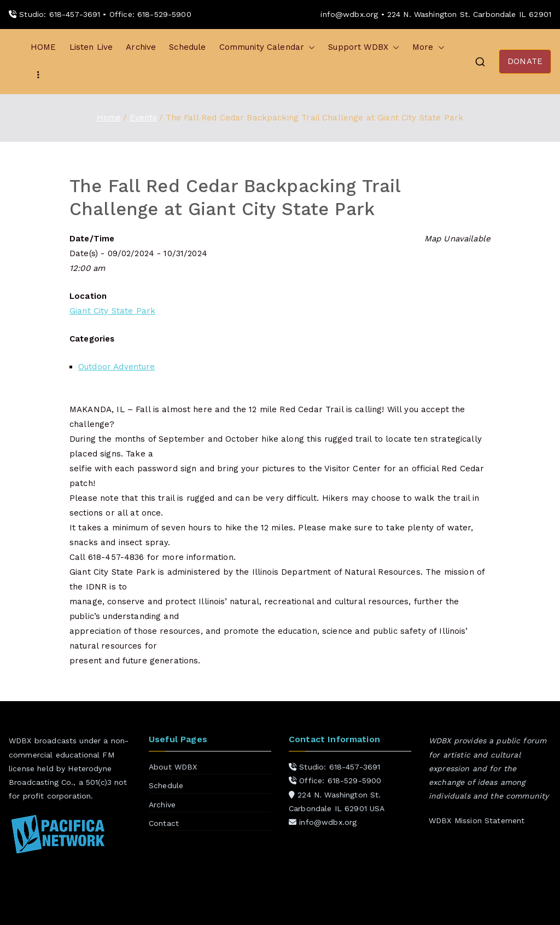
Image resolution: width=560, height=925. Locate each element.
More (428, 47)
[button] (310, 47)
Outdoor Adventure (117, 367)
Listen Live (91, 47)
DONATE (525, 61)
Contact (164, 823)
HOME (43, 47)
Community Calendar (267, 47)
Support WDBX (364, 47)
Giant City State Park (112, 311)
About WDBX (173, 767)
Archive (141, 47)
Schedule (187, 47)
